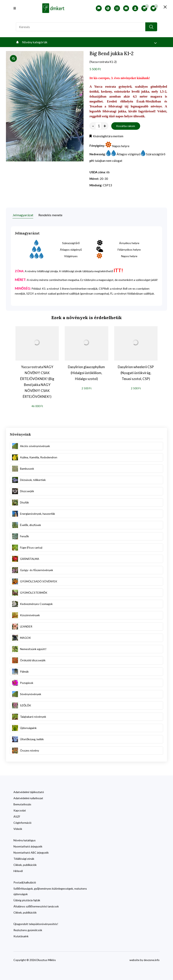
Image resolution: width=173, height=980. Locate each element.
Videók (18, 827)
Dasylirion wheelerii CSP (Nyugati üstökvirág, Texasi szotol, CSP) (136, 371)
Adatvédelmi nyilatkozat (28, 797)
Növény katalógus (25, 839)
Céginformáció (22, 821)
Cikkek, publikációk (25, 863)
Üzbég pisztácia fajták (27, 899)
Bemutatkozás (22, 803)
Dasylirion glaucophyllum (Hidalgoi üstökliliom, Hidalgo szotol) (86, 371)
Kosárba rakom (126, 127)
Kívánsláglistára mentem (108, 137)
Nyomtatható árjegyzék (28, 845)
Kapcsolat (20, 809)
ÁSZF (17, 815)
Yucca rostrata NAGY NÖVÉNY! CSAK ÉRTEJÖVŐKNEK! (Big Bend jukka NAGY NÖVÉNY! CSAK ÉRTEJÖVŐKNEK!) (37, 380)
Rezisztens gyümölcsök (28, 929)
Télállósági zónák (24, 857)
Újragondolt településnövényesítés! (36, 923)
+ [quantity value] (105, 127)
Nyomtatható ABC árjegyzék (31, 851)
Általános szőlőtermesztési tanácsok (36, 905)
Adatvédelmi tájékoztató (29, 791)
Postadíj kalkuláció (25, 881)
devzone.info (152, 959)
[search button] (151, 27)
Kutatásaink (21, 935)
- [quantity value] (93, 127)
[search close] (161, 7)
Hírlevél (18, 870)
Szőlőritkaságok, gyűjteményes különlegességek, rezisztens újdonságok (50, 890)
